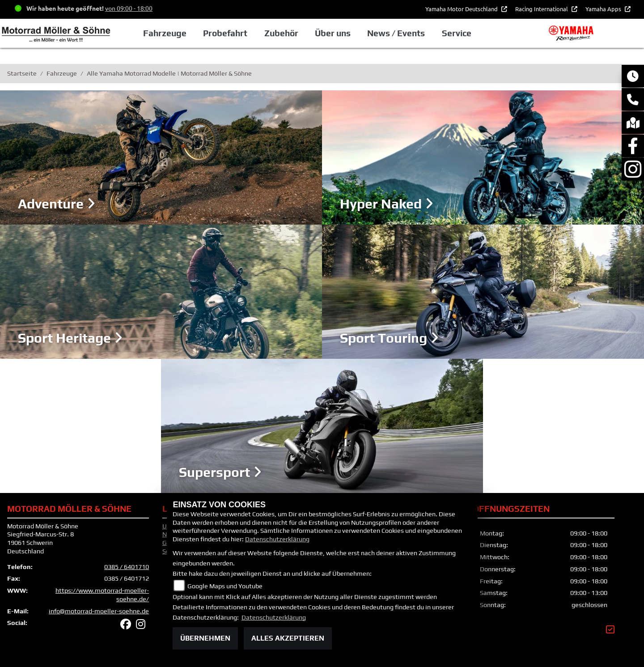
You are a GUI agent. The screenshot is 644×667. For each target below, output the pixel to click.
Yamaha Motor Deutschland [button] (462, 9)
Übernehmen (205, 638)
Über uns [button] (333, 33)
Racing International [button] (542, 9)
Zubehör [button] (281, 33)
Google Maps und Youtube (225, 586)
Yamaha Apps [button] (604, 9)
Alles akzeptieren (288, 638)
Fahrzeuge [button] (165, 33)
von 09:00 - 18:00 (129, 8)
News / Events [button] (396, 33)
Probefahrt (225, 33)
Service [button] (457, 33)
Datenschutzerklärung (277, 539)
